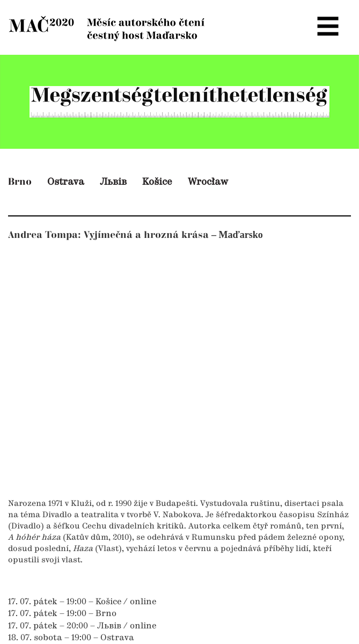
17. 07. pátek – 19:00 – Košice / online (82, 602)
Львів (113, 182)
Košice (157, 182)
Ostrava (66, 182)
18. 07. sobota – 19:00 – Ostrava (71, 638)
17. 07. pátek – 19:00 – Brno (62, 614)
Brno (20, 182)
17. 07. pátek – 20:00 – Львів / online (82, 626)
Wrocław (208, 182)
